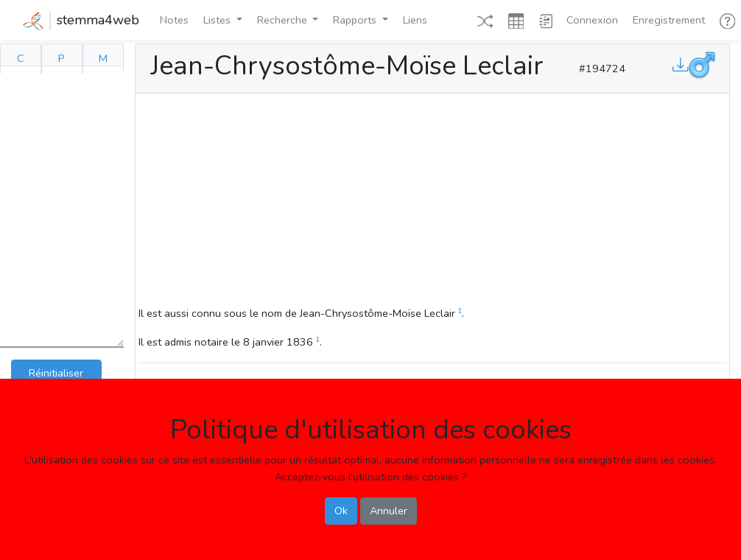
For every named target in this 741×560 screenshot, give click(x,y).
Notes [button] (174, 20)
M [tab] (103, 58)
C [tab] (21, 58)
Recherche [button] (284, 20)
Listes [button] (218, 20)
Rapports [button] (356, 20)
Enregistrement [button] (669, 20)
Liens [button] (415, 20)
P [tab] (62, 58)
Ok (341, 511)
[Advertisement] (432, 202)
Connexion (592, 20)
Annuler (389, 511)
